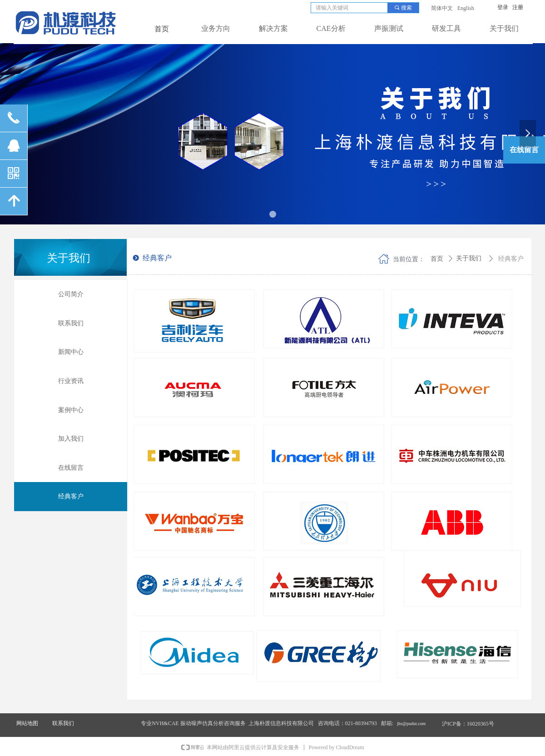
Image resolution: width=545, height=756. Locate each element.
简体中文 (442, 8)
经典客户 (511, 259)
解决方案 (273, 28)
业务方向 (216, 28)
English (466, 8)
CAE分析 (331, 28)
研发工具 (446, 28)
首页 (437, 259)
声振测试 (389, 28)
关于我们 (504, 28)
